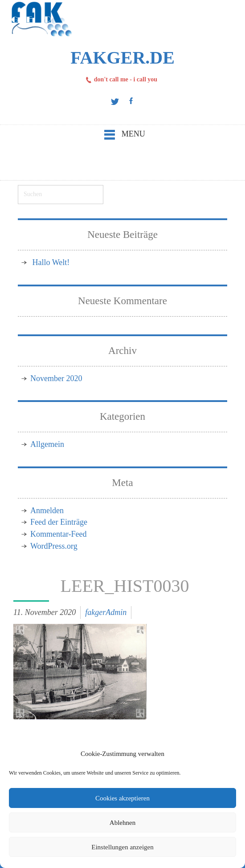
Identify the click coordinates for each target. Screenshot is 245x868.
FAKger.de (122, 58)
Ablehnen (122, 823)
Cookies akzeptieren (122, 798)
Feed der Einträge (59, 522)
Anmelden (47, 510)
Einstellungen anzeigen (122, 847)
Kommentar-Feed (59, 534)
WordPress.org (54, 546)
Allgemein (47, 444)
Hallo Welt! (51, 262)
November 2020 (56, 378)
